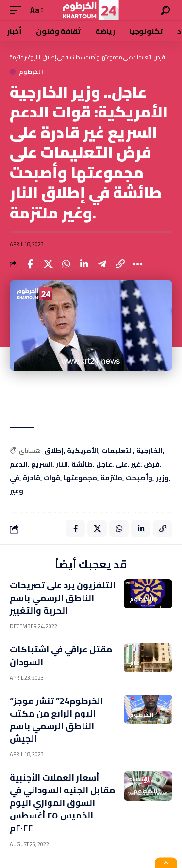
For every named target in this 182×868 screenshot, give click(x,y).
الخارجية (149, 451)
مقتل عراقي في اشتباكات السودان (61, 656)
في (15, 478)
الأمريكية (83, 451)
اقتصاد (140, 779)
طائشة (82, 465)
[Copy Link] (120, 264)
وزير (162, 478)
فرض (152, 465)
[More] (138, 264)
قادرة (32, 478)
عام (135, 663)
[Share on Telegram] (102, 264)
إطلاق (54, 451)
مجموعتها (80, 478)
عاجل (104, 465)
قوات (52, 478)
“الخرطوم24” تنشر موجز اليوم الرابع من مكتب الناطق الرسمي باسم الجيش (56, 720)
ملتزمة (111, 478)
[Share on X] (48, 264)
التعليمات (117, 451)
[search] (165, 10)
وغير (17, 491)
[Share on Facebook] (30, 264)
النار (62, 465)
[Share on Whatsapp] (66, 264)
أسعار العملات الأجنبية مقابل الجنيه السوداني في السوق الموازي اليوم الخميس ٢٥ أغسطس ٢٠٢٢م (62, 803)
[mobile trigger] (18, 10)
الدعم (19, 465)
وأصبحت (139, 478)
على (122, 465)
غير (136, 465)
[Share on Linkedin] (84, 264)
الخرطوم (31, 72)
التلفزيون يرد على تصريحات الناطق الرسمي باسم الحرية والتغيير (63, 598)
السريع (42, 465)
